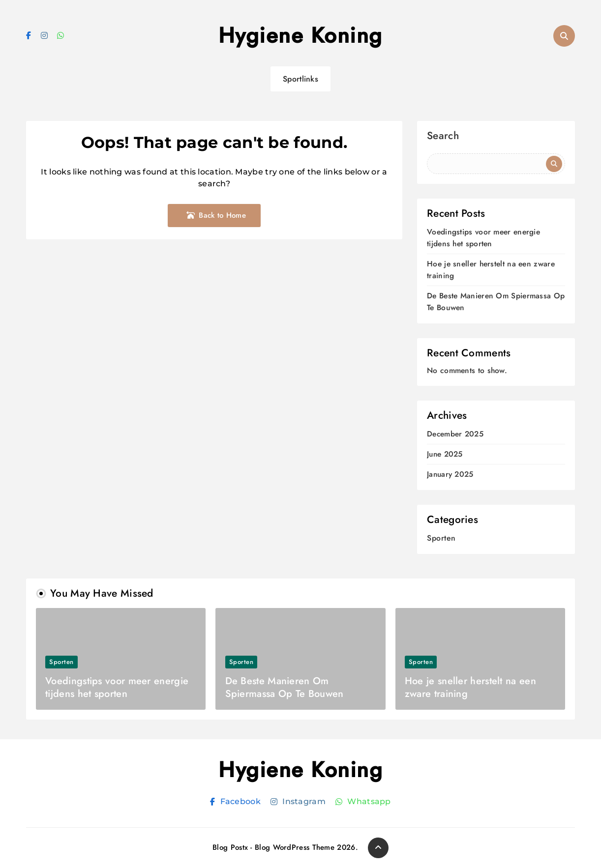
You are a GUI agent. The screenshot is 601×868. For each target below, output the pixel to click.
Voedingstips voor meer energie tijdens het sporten (483, 238)
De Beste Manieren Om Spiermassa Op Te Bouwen (285, 687)
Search (443, 137)
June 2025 (445, 454)
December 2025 (455, 434)
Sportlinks (300, 79)
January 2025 (450, 475)
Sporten (441, 538)
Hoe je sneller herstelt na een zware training (470, 687)
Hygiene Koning (300, 35)
